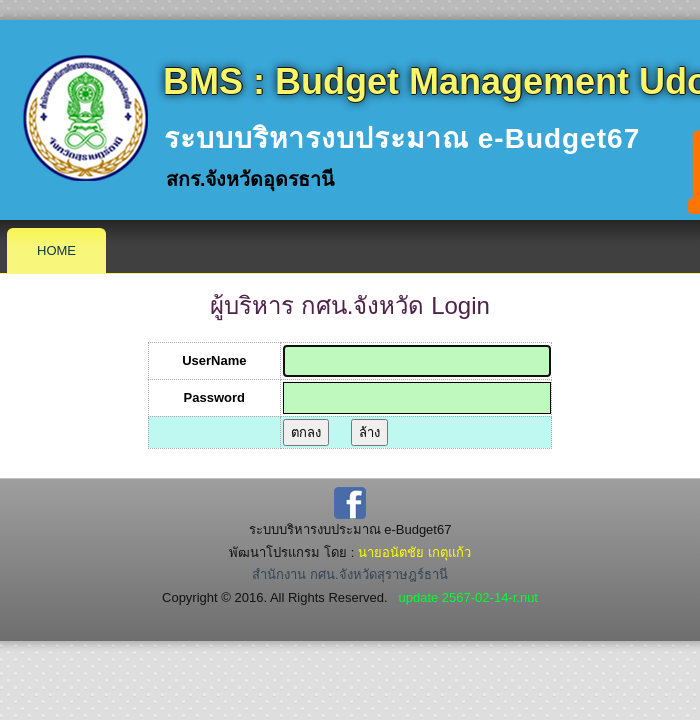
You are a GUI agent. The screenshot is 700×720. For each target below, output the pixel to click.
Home (56, 250)
